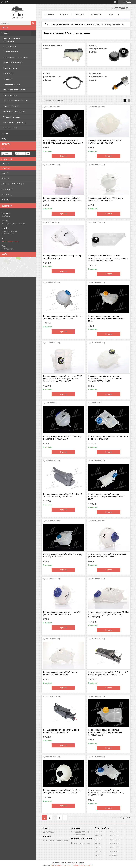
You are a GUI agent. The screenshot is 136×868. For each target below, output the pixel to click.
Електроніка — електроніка (16, 57)
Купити (63, 156)
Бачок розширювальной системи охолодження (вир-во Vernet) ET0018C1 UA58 (107, 318)
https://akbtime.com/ (10, 241)
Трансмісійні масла (12, 117)
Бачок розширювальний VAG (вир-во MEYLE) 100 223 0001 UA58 (60, 673)
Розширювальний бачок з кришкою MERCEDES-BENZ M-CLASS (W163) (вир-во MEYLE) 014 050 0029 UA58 (108, 258)
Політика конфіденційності (83, 865)
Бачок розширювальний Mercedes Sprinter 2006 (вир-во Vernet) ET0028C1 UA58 (63, 791)
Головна (49, 15)
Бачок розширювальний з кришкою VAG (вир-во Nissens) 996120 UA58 (107, 556)
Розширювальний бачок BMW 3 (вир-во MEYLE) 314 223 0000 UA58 (62, 731)
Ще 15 (6, 200)
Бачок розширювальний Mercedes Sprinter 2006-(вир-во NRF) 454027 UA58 (63, 317)
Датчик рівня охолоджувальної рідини (98, 77)
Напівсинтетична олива (14, 111)
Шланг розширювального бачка (52, 77)
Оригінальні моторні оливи (15, 101)
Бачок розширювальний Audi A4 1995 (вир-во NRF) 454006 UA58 (108, 438)
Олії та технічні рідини (13, 63)
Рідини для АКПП (11, 128)
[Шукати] (33, 23)
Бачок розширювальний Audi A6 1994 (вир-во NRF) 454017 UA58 (63, 556)
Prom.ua (81, 863)
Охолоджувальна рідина (14, 122)
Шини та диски (10, 68)
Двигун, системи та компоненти (12, 40)
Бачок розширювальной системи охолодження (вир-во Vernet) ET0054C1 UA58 (107, 497)
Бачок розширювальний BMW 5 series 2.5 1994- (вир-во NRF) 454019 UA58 (63, 495)
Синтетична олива (12, 106)
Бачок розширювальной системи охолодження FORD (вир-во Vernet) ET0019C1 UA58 (105, 732)
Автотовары (9, 73)
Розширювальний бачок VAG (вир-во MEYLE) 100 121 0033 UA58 (106, 199)
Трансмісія (8, 79)
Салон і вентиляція (12, 84)
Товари (5, 33)
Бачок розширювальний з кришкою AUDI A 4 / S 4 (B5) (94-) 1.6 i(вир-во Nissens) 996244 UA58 (108, 614)
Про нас (5, 133)
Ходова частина (11, 52)
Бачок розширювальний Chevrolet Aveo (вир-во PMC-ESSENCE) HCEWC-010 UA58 (62, 199)
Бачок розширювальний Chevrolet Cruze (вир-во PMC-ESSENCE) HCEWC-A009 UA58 (63, 142)
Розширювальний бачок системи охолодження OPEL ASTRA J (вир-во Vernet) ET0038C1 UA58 (105, 379)
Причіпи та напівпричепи (15, 90)
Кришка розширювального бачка (98, 49)
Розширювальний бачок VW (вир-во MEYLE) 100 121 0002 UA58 (105, 142)
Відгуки (5, 139)
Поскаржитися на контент (61, 865)
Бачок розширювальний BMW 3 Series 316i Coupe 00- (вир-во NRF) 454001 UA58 (108, 673)
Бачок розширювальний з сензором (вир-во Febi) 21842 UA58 (63, 257)
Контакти (96, 15)
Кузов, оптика (10, 46)
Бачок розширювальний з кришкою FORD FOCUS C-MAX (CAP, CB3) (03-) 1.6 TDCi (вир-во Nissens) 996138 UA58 (63, 379)
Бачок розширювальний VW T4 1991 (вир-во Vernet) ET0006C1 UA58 (63, 438)
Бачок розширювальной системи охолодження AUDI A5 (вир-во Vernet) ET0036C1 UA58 (106, 793)
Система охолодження (92, 24)
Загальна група (10, 95)
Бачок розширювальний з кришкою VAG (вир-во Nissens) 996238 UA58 (62, 613)
